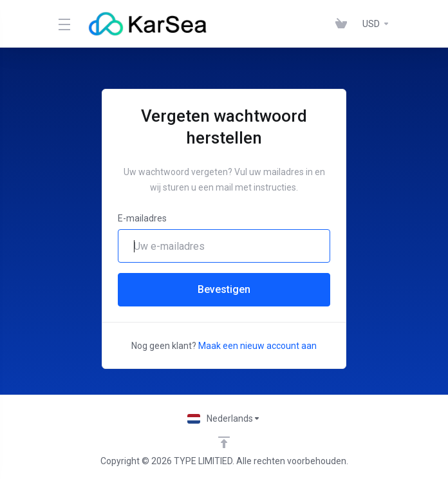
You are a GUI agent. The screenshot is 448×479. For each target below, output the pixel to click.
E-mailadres (142, 218)
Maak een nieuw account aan (257, 346)
